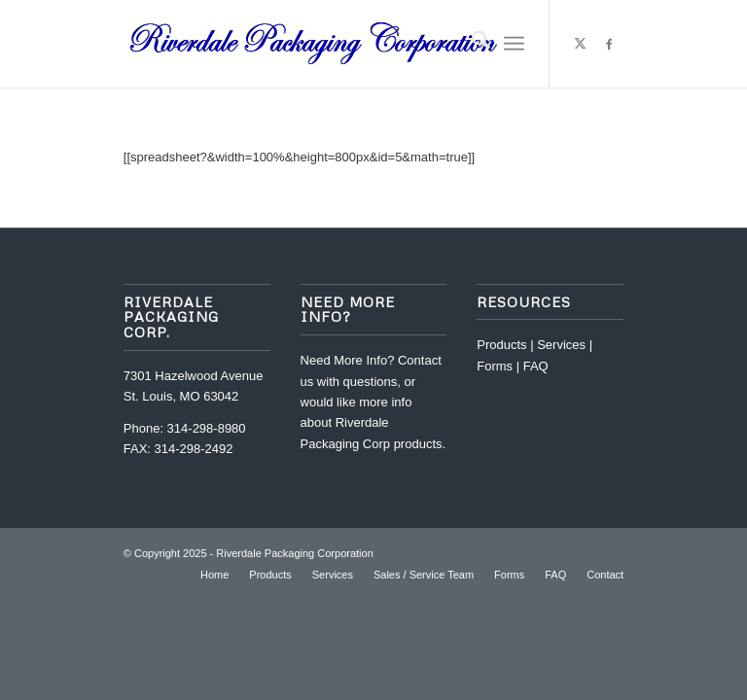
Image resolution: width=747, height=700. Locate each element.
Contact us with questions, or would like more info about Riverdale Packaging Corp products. (373, 402)
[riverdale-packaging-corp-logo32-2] (314, 44)
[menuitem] (471, 44)
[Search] (471, 44)
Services (561, 345)
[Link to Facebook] (609, 44)
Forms (495, 366)
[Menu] (514, 44)
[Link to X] (580, 44)
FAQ (536, 366)
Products (501, 345)
